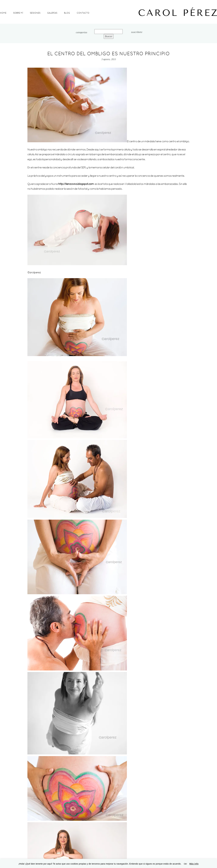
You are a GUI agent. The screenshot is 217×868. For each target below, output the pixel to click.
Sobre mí (18, 13)
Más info (194, 864)
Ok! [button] (185, 864)
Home (3, 13)
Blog (67, 13)
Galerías (52, 13)
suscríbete (137, 32)
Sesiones (35, 13)
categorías (81, 33)
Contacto (83, 13)
